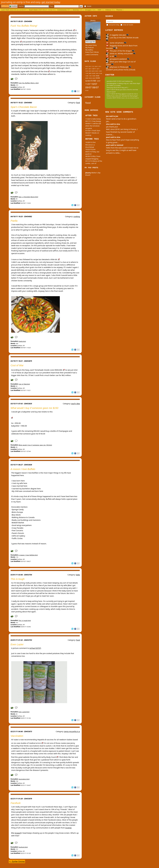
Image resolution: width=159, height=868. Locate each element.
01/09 (100, 73)
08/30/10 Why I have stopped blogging (93, 157)
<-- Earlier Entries (17, 861)
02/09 (97, 73)
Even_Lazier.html (24, 712)
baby (78, 575)
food (78, 103)
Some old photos (116, 43)
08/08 (87, 78)
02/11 (98, 69)
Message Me (90, 42)
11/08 (90, 76)
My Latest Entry (91, 45)
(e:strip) (68, 828)
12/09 (100, 71)
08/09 (90, 73)
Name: (34, 6)
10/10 (87, 71)
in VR (111, 56)
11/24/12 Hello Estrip (93, 119)
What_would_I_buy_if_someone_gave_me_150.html (35, 445)
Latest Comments (92, 55)
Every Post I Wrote (92, 52)
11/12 (93, 66)
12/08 (87, 76)
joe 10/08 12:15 (112, 85)
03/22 (87, 66)
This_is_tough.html (25, 620)
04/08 (94, 78)
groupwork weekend (118, 59)
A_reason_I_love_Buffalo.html (28, 555)
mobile (13, 6)
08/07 (95, 87)
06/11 (87, 69)
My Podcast (90, 47)
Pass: (64, 6)
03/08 (98, 78)
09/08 (98, 76)
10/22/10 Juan (90, 149)
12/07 (98, 81)
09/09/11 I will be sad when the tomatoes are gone (93, 126)
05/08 (90, 78)
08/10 (93, 71)
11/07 (88, 84)
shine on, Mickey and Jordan (121, 53)
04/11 (90, 69)
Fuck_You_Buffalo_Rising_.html (29, 83)
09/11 (96, 67)
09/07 (88, 87)
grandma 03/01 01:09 (114, 81)
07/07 (87, 91)
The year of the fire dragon (120, 51)
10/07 (94, 84)
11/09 (87, 73)
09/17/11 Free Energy (93, 121)
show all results (128, 25)
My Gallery (89, 50)
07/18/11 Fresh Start (93, 131)
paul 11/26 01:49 (112, 90)
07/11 (100, 66)
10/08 (94, 76)
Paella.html (22, 341)
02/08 (88, 81)
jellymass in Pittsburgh (118, 67)
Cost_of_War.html (24, 384)
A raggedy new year (117, 35)
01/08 (93, 81)
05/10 (97, 71)
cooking (77, 216)
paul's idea (76, 404)
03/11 (94, 69)
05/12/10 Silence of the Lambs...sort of (94, 162)
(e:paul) (18, 833)
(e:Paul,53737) (35, 648)
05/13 (90, 66)
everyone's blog (114, 25)
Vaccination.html (24, 779)
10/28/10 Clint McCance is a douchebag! (90, 145)
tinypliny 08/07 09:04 (113, 98)
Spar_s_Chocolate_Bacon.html (28, 197)
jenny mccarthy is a (72, 731)
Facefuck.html (23, 847)
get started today (51, 2)
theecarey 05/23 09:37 (114, 87)
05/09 (94, 73)
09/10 (90, 71)
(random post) (112, 70)
